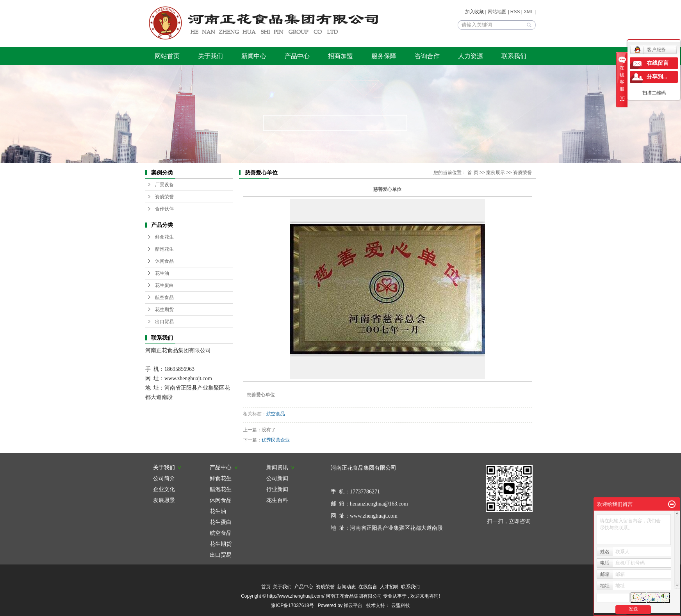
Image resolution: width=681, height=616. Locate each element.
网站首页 (167, 56)
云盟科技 (401, 605)
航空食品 (164, 297)
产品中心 (297, 56)
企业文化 (164, 489)
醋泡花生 (164, 249)
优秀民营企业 (276, 440)
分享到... (657, 77)
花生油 (162, 273)
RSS (515, 12)
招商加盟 (340, 56)
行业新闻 (277, 489)
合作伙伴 (164, 209)
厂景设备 (164, 185)
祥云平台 (353, 605)
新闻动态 (346, 587)
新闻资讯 (280, 467)
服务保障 (384, 56)
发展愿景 (164, 500)
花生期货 (164, 310)
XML (528, 12)
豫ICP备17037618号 (292, 605)
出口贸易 (164, 322)
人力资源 (471, 56)
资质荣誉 (164, 197)
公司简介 (164, 478)
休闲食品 (164, 261)
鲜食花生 (164, 237)
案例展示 (496, 173)
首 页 (473, 173)
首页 (266, 587)
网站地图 (498, 12)
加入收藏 (474, 12)
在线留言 (368, 587)
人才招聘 (389, 587)
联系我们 (514, 56)
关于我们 (210, 56)
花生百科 (277, 500)
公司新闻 (277, 478)
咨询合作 (427, 56)
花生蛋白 (164, 285)
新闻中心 (254, 56)
